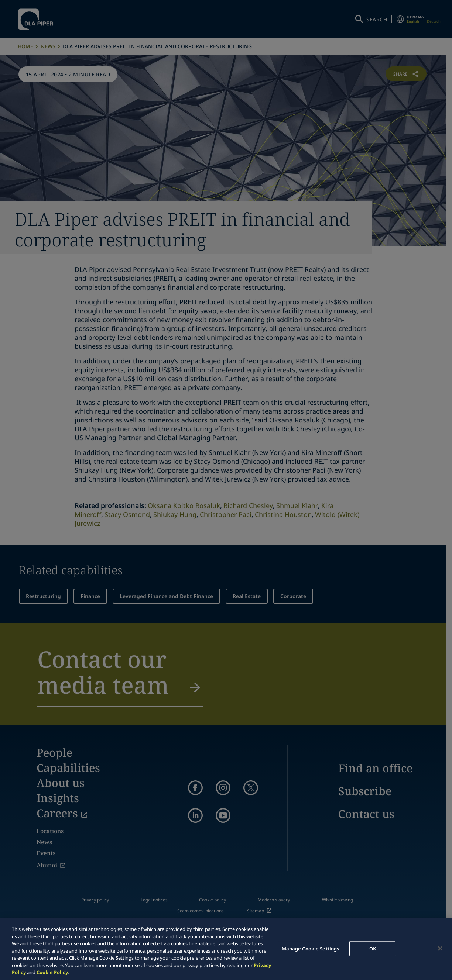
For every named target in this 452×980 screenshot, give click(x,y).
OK (373, 948)
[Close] (440, 948)
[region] (226, 949)
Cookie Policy (52, 972)
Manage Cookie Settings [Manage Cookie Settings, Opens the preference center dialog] (311, 948)
